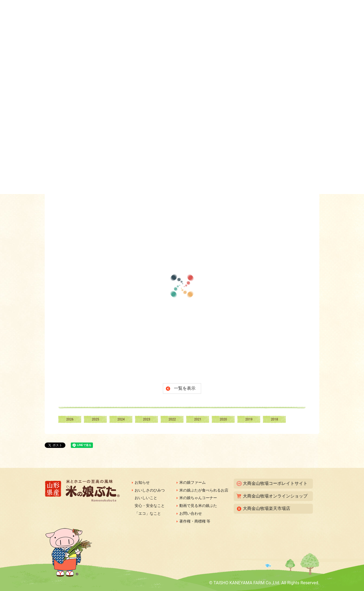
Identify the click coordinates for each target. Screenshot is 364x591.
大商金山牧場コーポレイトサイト (275, 483)
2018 (274, 419)
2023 (147, 419)
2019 (249, 419)
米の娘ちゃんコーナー (198, 498)
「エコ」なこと (148, 513)
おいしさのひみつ (150, 490)
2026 (70, 419)
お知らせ (142, 482)
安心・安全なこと (150, 506)
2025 (95, 419)
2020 (223, 419)
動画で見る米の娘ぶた (198, 506)
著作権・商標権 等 (195, 521)
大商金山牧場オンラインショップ (275, 496)
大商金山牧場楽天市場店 (267, 508)
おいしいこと (146, 498)
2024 (121, 419)
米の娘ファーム (192, 482)
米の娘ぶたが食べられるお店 (204, 490)
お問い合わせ (191, 513)
